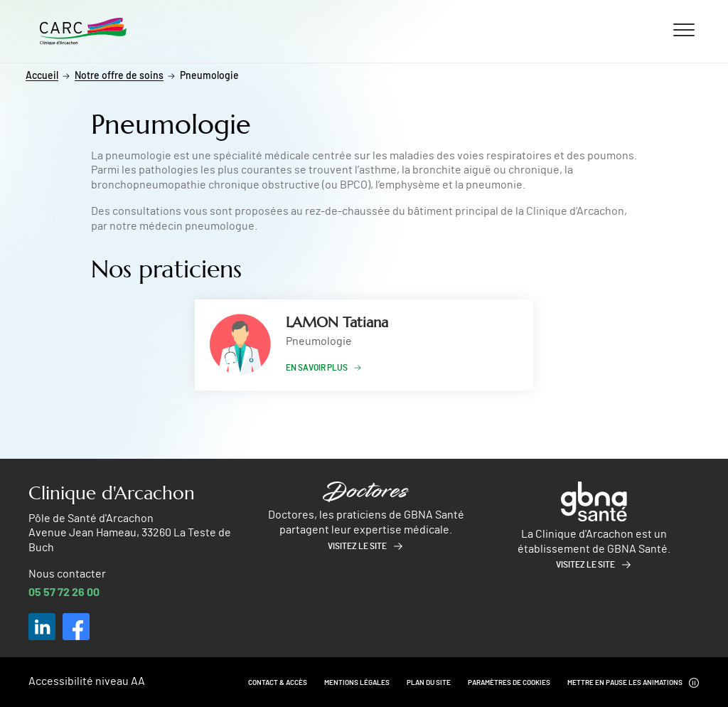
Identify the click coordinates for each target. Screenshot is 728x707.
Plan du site (429, 683)
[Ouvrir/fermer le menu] (684, 29)
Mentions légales (357, 683)
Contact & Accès (278, 683)
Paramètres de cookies (509, 683)
